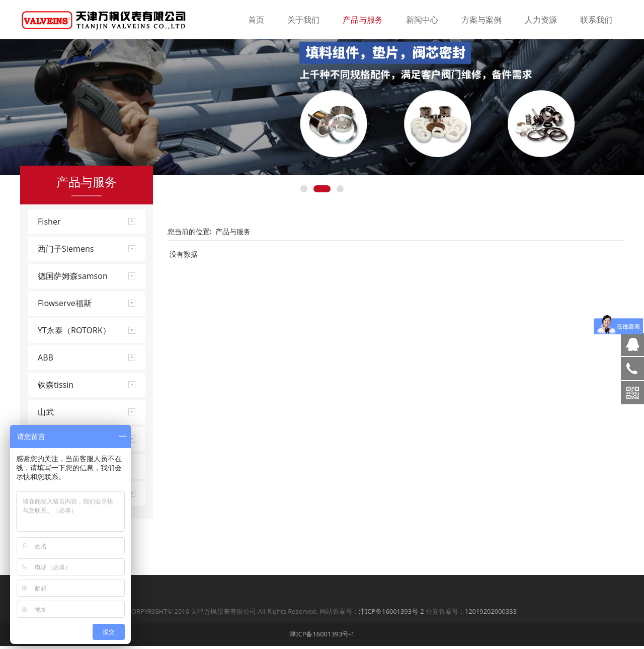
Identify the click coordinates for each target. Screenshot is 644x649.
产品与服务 (363, 20)
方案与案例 (481, 20)
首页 (256, 20)
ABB (46, 397)
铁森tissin (56, 424)
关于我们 (303, 20)
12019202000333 (491, 614)
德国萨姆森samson (73, 315)
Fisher (49, 261)
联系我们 (596, 20)
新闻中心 (422, 20)
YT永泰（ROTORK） (74, 370)
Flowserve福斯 (65, 342)
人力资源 (541, 20)
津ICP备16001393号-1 (322, 637)
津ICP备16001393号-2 (391, 614)
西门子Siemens (66, 288)
